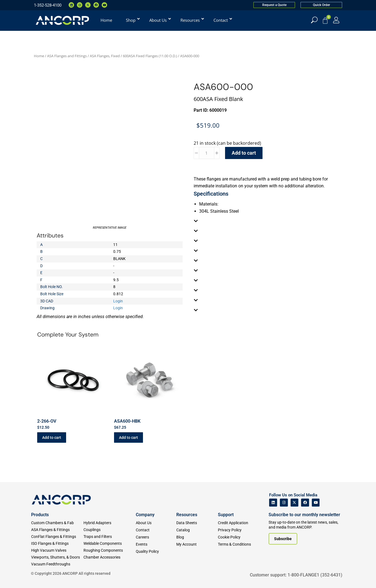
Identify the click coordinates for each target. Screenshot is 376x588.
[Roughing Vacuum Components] (110, 550)
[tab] (267, 221)
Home (39, 56)
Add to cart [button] (52, 437)
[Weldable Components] (110, 544)
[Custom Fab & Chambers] (57, 523)
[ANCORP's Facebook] (305, 503)
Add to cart (244, 153)
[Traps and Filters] (110, 537)
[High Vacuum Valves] (57, 550)
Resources (187, 515)
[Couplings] (110, 530)
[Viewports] (57, 557)
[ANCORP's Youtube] (316, 503)
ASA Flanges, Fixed (105, 56)
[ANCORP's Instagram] (284, 503)
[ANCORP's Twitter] (295, 503)
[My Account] (336, 20)
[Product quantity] (207, 153)
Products (40, 515)
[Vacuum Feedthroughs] (57, 564)
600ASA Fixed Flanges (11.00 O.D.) (150, 56)
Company (145, 515)
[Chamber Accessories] (110, 557)
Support (226, 515)
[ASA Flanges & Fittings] (57, 530)
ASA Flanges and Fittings (67, 56)
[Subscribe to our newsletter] (283, 539)
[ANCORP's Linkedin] (273, 503)
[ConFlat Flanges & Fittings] (57, 537)
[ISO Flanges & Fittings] (57, 544)
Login (118, 301)
